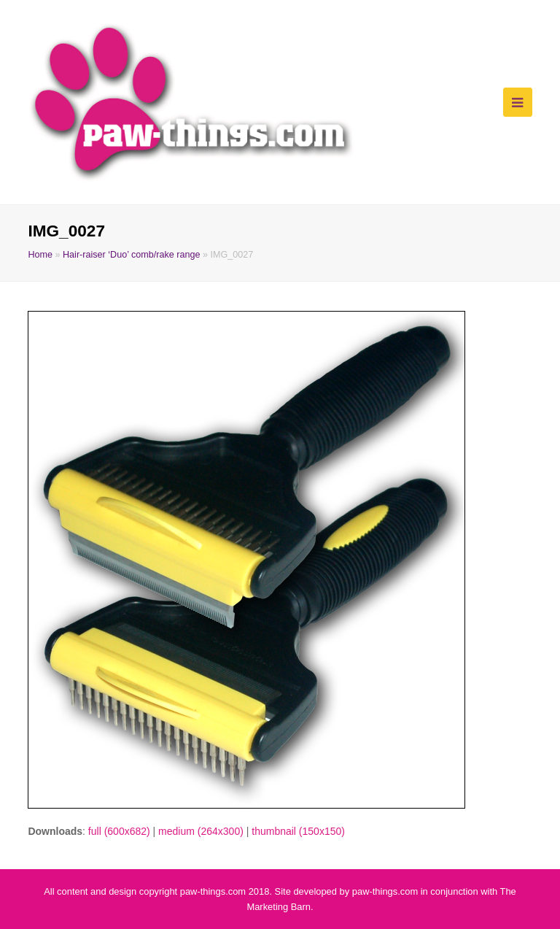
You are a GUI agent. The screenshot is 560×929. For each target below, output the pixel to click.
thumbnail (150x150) (298, 831)
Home (40, 255)
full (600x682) (119, 831)
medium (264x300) (201, 831)
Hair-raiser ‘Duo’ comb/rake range (132, 255)
